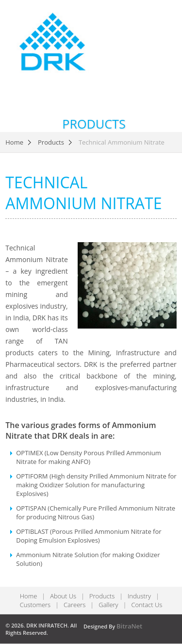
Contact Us (147, 605)
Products (51, 142)
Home (14, 142)
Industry (139, 596)
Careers (74, 605)
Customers (35, 605)
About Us (63, 596)
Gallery (108, 605)
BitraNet (129, 626)
